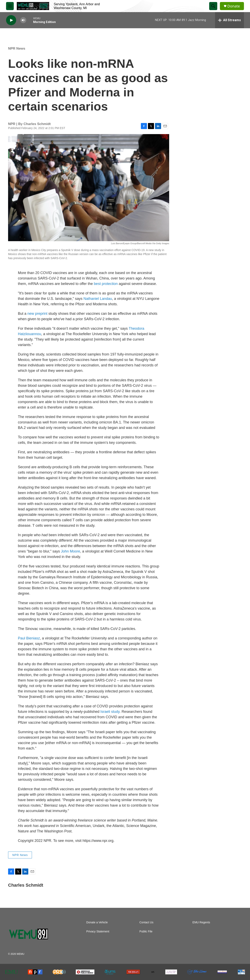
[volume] (23, 20)
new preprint (37, 314)
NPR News (17, 48)
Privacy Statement (98, 932)
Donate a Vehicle (97, 922)
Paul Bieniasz (29, 638)
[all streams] (229, 20)
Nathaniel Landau (98, 299)
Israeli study (110, 712)
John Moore (70, 551)
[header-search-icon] (213, 6)
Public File (146, 932)
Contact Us (146, 922)
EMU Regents (201, 922)
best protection (106, 284)
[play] (11, 20)
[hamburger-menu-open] (10, 6)
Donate (234, 6)
